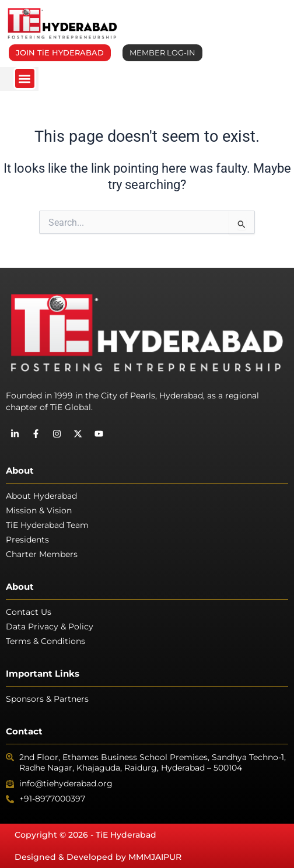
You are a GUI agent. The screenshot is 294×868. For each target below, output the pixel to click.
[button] (25, 78)
